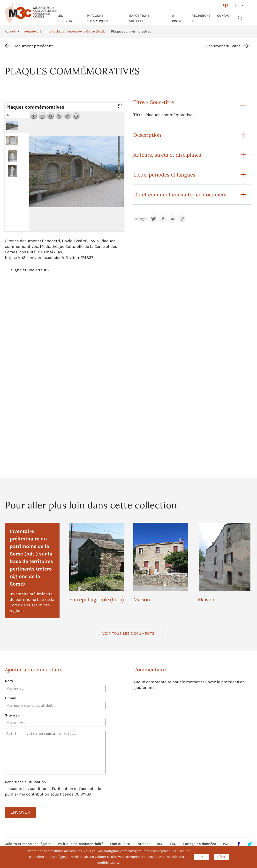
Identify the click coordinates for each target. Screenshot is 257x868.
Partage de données (200, 844)
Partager (140, 219)
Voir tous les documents (128, 633)
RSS (160, 844)
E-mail (11, 698)
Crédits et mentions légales (28, 844)
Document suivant (223, 46)
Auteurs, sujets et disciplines (167, 155)
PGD (226, 844)
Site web (12, 715)
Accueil (10, 31)
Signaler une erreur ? (30, 270)
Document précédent (33, 46)
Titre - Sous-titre (154, 102)
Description (147, 135)
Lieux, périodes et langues (164, 175)
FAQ (173, 844)
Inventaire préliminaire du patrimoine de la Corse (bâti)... (63, 31)
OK (202, 857)
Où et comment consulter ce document (180, 195)
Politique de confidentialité (81, 844)
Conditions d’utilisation (25, 782)
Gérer (221, 857)
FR (237, 6)
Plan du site (120, 844)
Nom (9, 681)
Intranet (143, 844)
